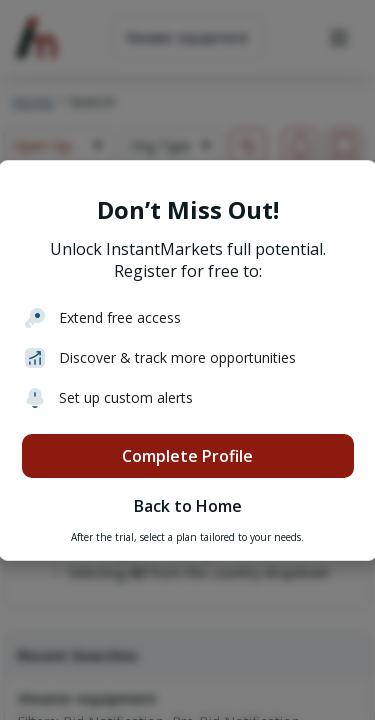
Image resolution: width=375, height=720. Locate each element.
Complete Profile (187, 456)
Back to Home (188, 506)
